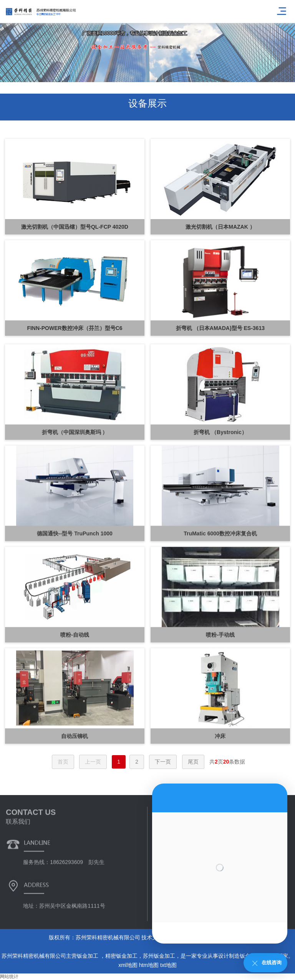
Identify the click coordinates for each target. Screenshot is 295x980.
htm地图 (149, 965)
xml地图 (128, 965)
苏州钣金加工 (159, 956)
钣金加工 (88, 956)
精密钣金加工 (121, 956)
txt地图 (168, 965)
